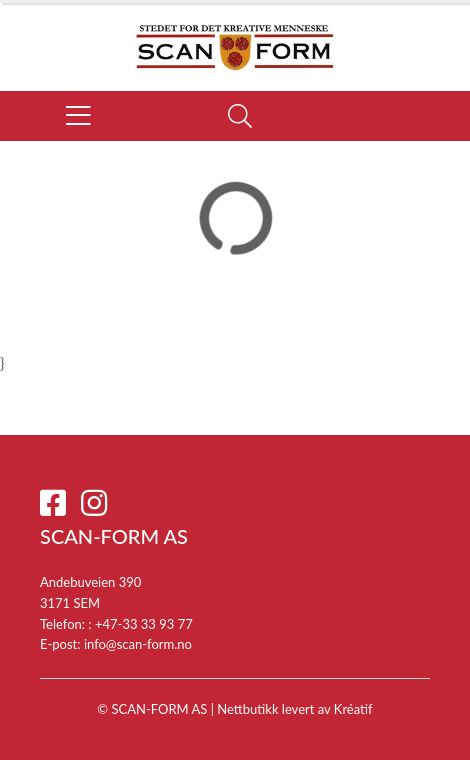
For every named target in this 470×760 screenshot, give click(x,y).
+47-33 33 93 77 (144, 624)
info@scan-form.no (138, 644)
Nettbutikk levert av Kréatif (294, 709)
